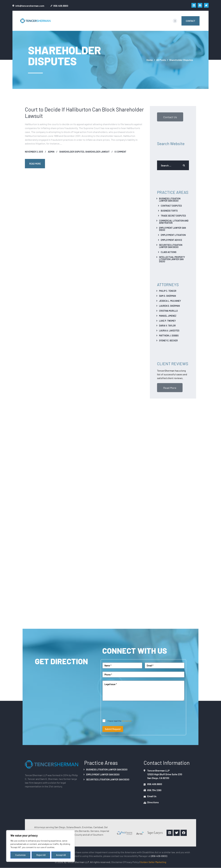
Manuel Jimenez (168, 316)
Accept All (61, 855)
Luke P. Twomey (167, 321)
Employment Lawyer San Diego (172, 229)
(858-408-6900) (159, 856)
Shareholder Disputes (72, 152)
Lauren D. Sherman (169, 306)
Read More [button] (170, 388)
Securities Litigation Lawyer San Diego (171, 246)
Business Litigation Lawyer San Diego (170, 200)
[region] (40, 846)
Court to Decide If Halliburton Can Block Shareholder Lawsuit (84, 112)
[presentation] (126, 710)
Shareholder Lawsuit (97, 152)
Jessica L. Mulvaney (170, 301)
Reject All (41, 855)
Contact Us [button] (170, 117)
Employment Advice (171, 240)
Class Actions (169, 252)
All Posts (161, 60)
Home (150, 60)
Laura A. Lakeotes (169, 330)
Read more (35, 164)
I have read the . (120, 721)
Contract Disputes (171, 206)
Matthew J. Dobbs (169, 335)
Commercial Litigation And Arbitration (174, 222)
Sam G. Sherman (167, 296)
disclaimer (127, 721)
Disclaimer (117, 862)
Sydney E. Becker (168, 340)
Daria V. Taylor (167, 325)
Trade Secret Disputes (173, 216)
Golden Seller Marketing (153, 862)
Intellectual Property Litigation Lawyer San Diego (172, 259)
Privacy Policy (132, 862)
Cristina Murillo (168, 311)
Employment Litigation (173, 235)
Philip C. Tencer (168, 291)
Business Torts (169, 211)
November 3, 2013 (34, 152)
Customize (20, 855)
